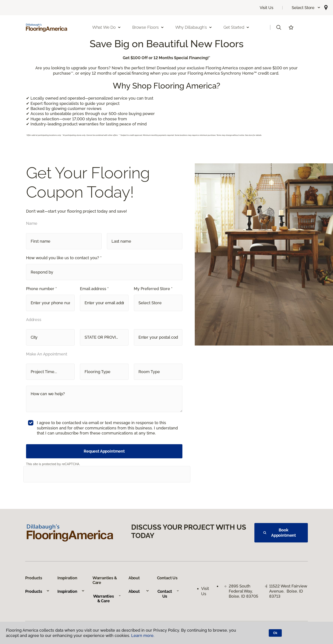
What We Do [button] (107, 27)
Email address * (94, 289)
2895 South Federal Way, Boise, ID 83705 (243, 591)
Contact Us (168, 594)
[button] (306, 8)
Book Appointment (280, 533)
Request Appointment (104, 451)
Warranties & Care (107, 599)
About (139, 591)
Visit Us (267, 8)
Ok (275, 633)
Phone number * (41, 289)
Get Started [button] (237, 27)
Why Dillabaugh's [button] (194, 27)
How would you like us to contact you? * (64, 258)
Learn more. (143, 636)
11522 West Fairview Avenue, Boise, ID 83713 (288, 591)
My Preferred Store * (153, 289)
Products (37, 591)
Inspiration (71, 591)
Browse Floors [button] (148, 27)
